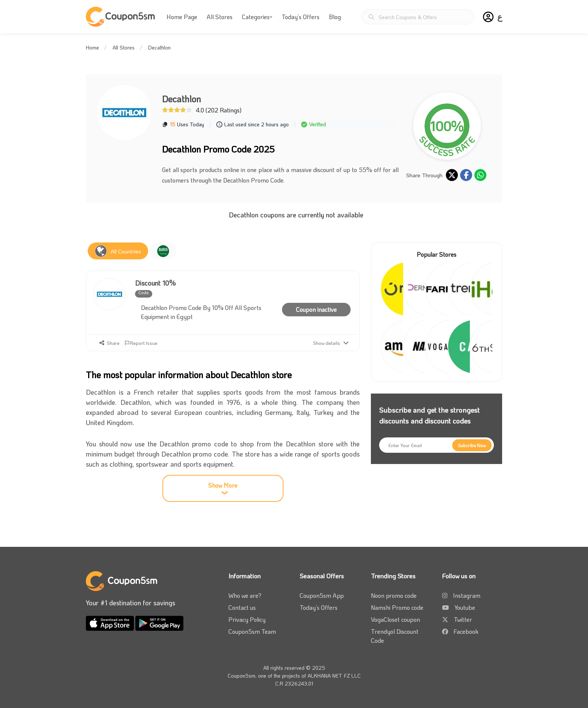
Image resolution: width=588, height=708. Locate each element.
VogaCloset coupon (395, 619)
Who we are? (245, 595)
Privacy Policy (247, 619)
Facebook (466, 631)
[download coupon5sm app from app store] (111, 622)
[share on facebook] (466, 175)
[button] (488, 17)
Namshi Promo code (397, 607)
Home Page (182, 17)
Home (92, 47)
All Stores (220, 17)
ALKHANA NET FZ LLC (334, 676)
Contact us (242, 607)
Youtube (465, 607)
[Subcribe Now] (472, 445)
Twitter (463, 619)
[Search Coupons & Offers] (418, 17)
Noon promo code (394, 595)
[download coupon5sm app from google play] (159, 622)
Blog (335, 17)
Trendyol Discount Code (395, 636)
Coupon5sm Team (252, 631)
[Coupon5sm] (121, 17)
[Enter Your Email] (436, 445)
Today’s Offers (301, 17)
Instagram (467, 595)
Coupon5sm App (322, 595)
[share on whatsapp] (480, 175)
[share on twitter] (452, 175)
